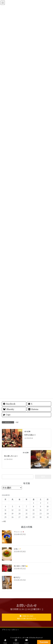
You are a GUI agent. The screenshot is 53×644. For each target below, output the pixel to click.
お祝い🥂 (17, 549)
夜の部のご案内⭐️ (21, 566)
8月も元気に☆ (30, 435)
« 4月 (4, 521)
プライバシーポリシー (10, 630)
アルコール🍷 (19, 532)
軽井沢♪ (17, 577)
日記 (17, 422)
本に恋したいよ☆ (11, 456)
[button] (26, 617)
